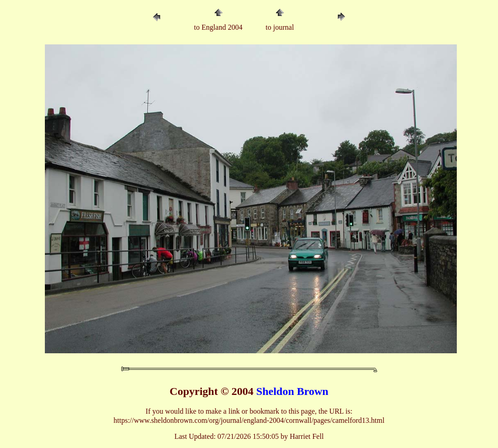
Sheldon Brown (292, 391)
